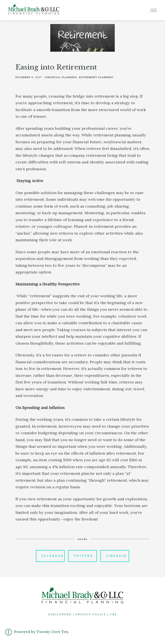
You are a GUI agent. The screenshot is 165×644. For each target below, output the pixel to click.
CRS (113, 614)
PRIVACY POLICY (91, 614)
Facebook (53, 556)
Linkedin (116, 556)
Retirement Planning (96, 77)
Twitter (83, 556)
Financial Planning (61, 77)
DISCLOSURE (60, 614)
